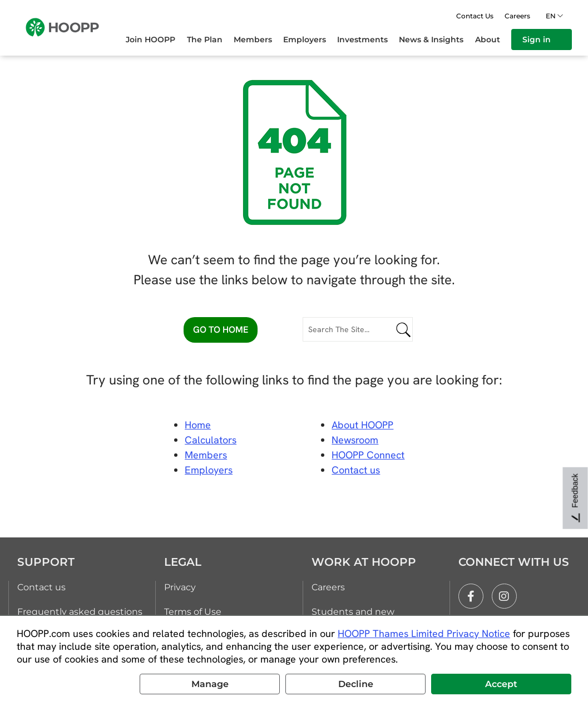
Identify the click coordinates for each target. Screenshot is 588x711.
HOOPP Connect (368, 455)
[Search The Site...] (358, 329)
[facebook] (471, 596)
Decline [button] (356, 684)
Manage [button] (210, 684)
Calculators (211, 440)
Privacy (180, 587)
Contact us (41, 587)
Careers (517, 16)
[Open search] (441, 16)
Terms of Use (193, 612)
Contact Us (475, 16)
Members (206, 455)
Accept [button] (501, 684)
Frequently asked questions (80, 612)
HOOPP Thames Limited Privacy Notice (424, 633)
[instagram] (504, 596)
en (552, 16)
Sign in (542, 39)
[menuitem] (156, 39)
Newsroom (355, 440)
